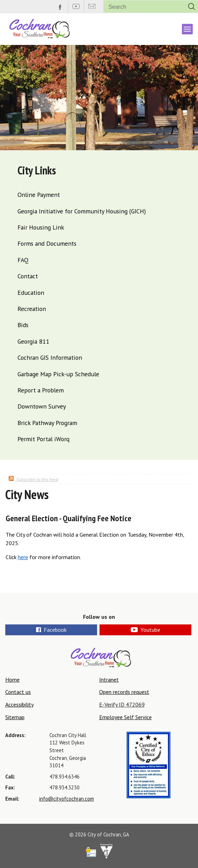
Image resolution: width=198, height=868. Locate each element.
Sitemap (15, 717)
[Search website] (141, 7)
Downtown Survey (42, 406)
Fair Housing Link (41, 227)
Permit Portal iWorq (43, 439)
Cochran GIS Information (50, 357)
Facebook (51, 630)
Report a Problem (41, 390)
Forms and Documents (47, 243)
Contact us (18, 692)
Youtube (145, 630)
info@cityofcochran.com (67, 799)
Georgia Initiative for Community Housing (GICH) (82, 211)
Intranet (109, 680)
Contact (28, 276)
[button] (192, 6)
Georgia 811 (33, 341)
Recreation (32, 309)
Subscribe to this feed (37, 479)
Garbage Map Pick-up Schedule (58, 374)
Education (31, 293)
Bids (23, 325)
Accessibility (19, 704)
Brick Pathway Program (47, 423)
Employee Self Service (125, 717)
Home (12, 680)
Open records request (124, 692)
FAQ (23, 260)
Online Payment (39, 195)
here (23, 557)
